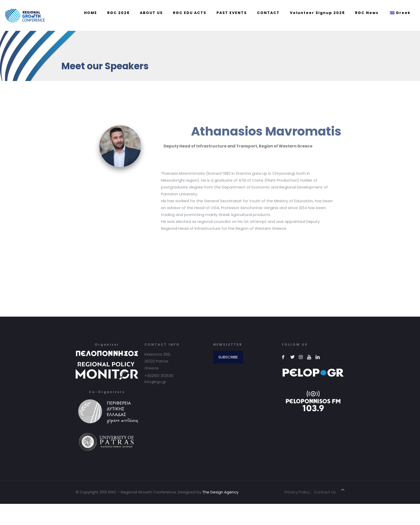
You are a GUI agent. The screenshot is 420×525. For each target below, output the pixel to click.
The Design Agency (220, 492)
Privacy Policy (297, 492)
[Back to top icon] (343, 490)
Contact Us (325, 492)
